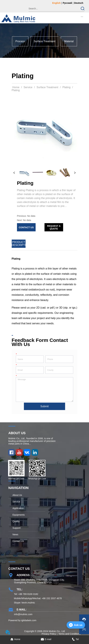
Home (16, 87)
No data (31, 216)
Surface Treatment (47, 87)
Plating (66, 87)
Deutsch (79, 3)
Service (28, 87)
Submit (44, 406)
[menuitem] (82, 17)
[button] (82, 17)
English (56, 3)
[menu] (82, 17)
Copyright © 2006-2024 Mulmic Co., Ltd (44, 631)
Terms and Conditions (69, 634)
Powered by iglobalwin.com (22, 620)
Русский (67, 3)
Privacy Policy (49, 634)
